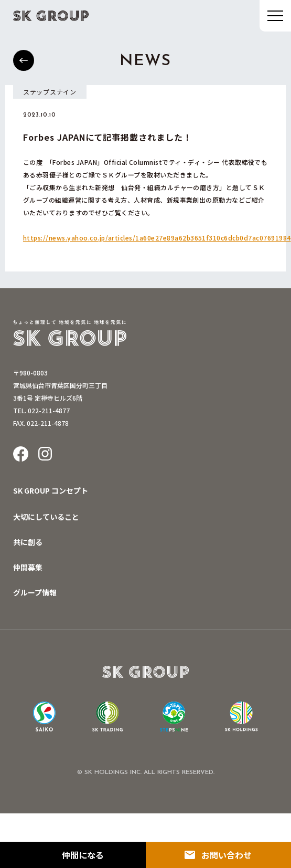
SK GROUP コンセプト (51, 490)
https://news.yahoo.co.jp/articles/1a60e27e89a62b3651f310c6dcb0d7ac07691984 (157, 238)
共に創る (28, 542)
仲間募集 (28, 567)
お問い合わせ (227, 855)
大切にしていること (46, 517)
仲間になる (83, 855)
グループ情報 (35, 592)
